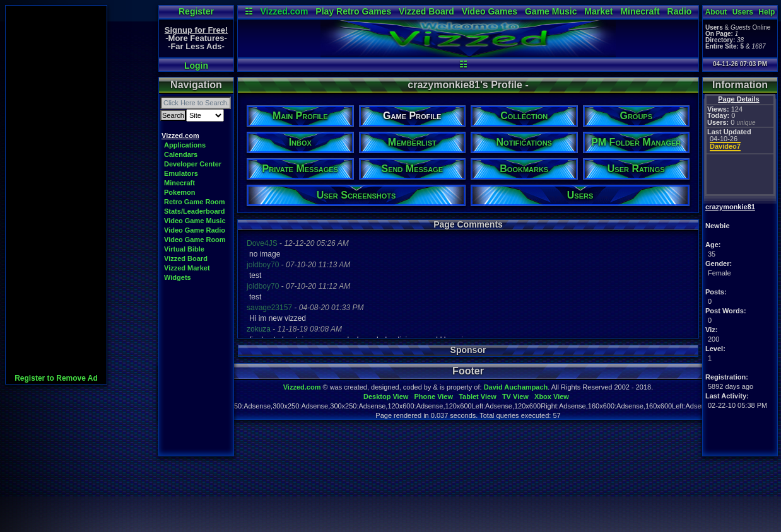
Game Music (551, 11)
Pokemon (180, 192)
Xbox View (552, 396)
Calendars (181, 154)
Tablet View (478, 396)
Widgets (178, 277)
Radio (680, 11)
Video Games (490, 11)
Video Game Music (195, 221)
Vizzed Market (187, 268)
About (716, 12)
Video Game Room (195, 240)
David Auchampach (516, 387)
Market (598, 11)
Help (766, 12)
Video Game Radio (195, 230)
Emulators (181, 173)
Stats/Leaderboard (195, 211)
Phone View (433, 396)
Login (196, 66)
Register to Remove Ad (56, 378)
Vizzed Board (426, 11)
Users (743, 12)
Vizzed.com (284, 11)
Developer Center (193, 164)
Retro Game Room (195, 202)
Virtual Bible (184, 249)
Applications (185, 145)
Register (196, 11)
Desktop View (386, 396)
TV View (515, 396)
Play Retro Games (353, 11)
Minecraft (640, 11)
